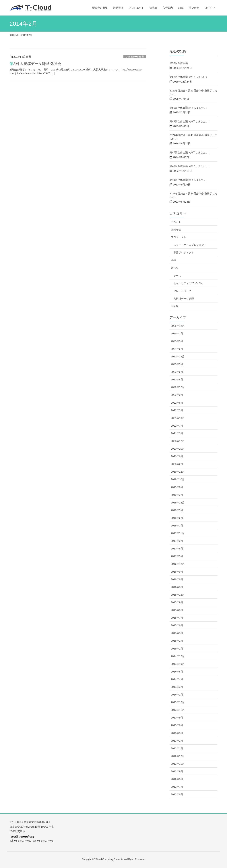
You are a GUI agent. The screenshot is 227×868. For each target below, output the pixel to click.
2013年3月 (177, 733)
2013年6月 (177, 725)
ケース (177, 276)
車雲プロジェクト (184, 252)
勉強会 (175, 268)
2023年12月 (178, 357)
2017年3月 (177, 556)
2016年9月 (177, 572)
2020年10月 (178, 449)
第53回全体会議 (179, 63)
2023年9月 (177, 364)
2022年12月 (178, 387)
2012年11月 (178, 764)
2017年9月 (177, 541)
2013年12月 (178, 702)
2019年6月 (177, 487)
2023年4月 (177, 380)
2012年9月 (177, 771)
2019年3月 (177, 495)
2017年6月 (177, 549)
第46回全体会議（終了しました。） (190, 166)
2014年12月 (178, 656)
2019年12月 (178, 472)
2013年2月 (177, 741)
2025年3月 (177, 341)
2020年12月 (178, 441)
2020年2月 (177, 464)
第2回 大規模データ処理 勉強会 (35, 64)
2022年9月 (177, 395)
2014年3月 (177, 687)
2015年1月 (177, 649)
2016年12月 (178, 564)
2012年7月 (177, 787)
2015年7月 (177, 618)
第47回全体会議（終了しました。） (190, 152)
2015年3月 (177, 633)
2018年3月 (177, 526)
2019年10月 (178, 479)
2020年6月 (177, 456)
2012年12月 (178, 756)
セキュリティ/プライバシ (188, 283)
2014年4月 (177, 679)
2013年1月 (177, 748)
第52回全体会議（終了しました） (189, 77)
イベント (176, 222)
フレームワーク (182, 291)
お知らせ (176, 229)
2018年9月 (177, 510)
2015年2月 (177, 641)
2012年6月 (177, 794)
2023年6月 (177, 372)
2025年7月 (177, 334)
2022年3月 (177, 410)
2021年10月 (178, 418)
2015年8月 (177, 610)
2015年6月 (177, 625)
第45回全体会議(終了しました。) (188, 180)
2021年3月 (177, 433)
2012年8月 (177, 779)
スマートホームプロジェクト (190, 245)
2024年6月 (177, 349)
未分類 (175, 306)
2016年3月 (177, 587)
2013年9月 (177, 718)
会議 (173, 260)
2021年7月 (177, 426)
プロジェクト (179, 237)
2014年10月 (178, 664)
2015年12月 (178, 595)
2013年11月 (178, 710)
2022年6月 (177, 403)
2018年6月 (177, 518)
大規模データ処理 (135, 57)
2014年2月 (177, 695)
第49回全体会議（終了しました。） (190, 121)
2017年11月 (178, 533)
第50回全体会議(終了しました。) (188, 108)
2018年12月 (178, 503)
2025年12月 (178, 326)
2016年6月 (177, 579)
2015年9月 (177, 602)
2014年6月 (177, 672)
